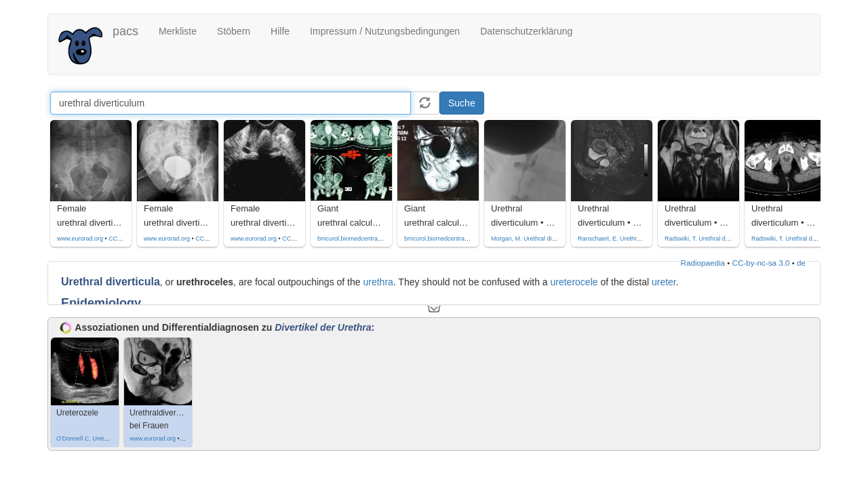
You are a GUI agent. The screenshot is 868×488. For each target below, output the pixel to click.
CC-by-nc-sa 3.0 (761, 263)
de (801, 263)
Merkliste (178, 31)
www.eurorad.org (80, 239)
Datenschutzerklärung (526, 31)
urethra (378, 282)
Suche (462, 103)
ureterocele (574, 282)
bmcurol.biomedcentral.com (355, 239)
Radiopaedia (703, 263)
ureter (664, 282)
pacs (125, 31)
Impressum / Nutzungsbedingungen (385, 31)
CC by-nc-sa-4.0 (131, 239)
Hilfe (280, 31)
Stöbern (234, 31)
